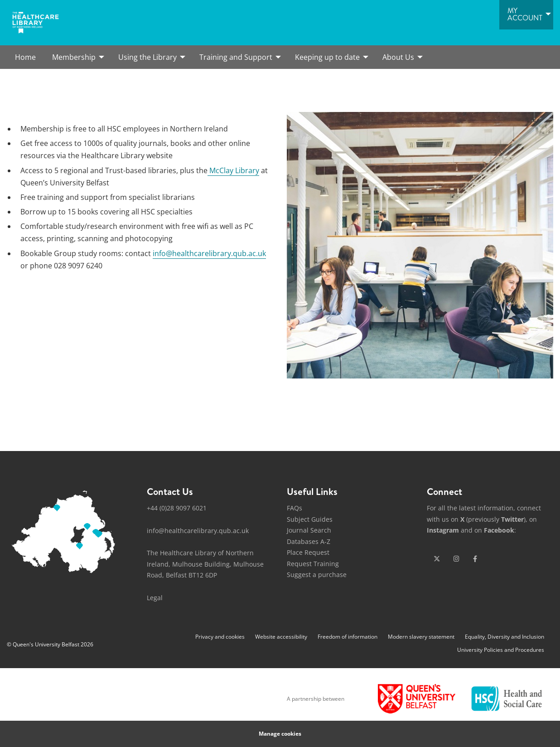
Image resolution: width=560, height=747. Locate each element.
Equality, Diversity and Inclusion (504, 637)
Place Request (308, 552)
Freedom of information (348, 637)
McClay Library (233, 170)
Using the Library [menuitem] (147, 57)
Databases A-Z (309, 541)
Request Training (313, 564)
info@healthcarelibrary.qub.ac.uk (209, 253)
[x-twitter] (437, 559)
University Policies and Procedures (501, 650)
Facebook (499, 530)
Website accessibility (281, 637)
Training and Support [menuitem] (236, 57)
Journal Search (309, 530)
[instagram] (456, 559)
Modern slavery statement (421, 637)
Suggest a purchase (317, 575)
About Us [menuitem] (398, 57)
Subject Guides (310, 519)
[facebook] (475, 559)
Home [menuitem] (25, 57)
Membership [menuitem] (74, 57)
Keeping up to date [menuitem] (327, 57)
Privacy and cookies (220, 637)
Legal (155, 598)
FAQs (294, 508)
